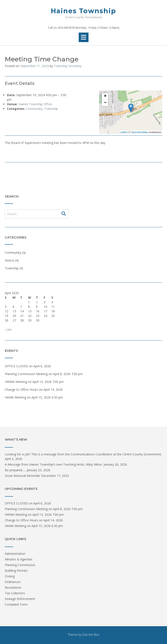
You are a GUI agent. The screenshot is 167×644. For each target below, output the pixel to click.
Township (51, 109)
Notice (9, 260)
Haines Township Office (35, 104)
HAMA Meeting (15, 397)
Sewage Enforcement (20, 599)
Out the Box (91, 635)
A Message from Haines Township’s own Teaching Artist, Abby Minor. (54, 464)
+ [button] (105, 96)
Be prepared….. (15, 470)
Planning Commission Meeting (26, 374)
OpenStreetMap (140, 132)
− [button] (105, 103)
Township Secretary (68, 66)
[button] (84, 37)
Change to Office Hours (21, 390)
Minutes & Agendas (19, 559)
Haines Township (83, 11)
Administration (15, 554)
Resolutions (13, 587)
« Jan (8, 329)
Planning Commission (20, 565)
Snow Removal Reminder (23, 476)
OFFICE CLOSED (16, 366)
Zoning (10, 576)
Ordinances (13, 582)
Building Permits (16, 571)
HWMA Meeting (16, 382)
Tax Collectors (15, 593)
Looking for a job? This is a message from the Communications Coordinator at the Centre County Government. (83, 454)
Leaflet (123, 132)
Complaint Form (16, 604)
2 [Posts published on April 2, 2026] (37, 302)
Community (34, 109)
